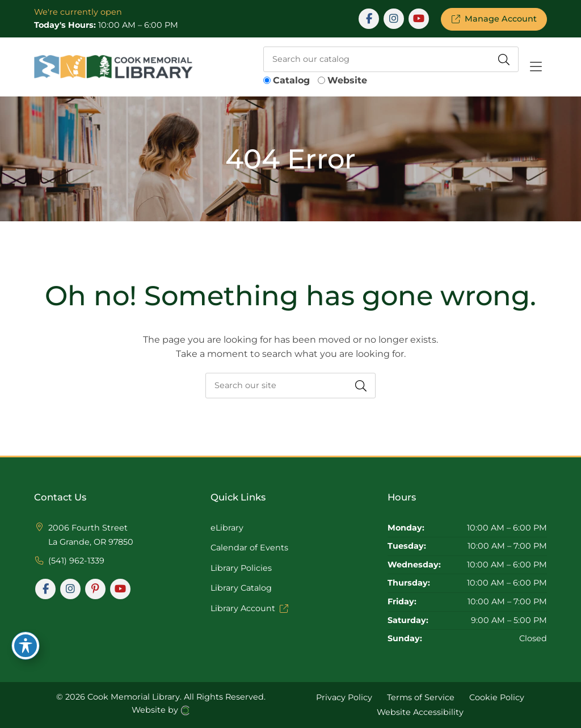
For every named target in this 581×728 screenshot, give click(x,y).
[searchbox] (391, 59)
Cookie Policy (497, 697)
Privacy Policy (344, 697)
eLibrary (227, 528)
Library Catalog (241, 588)
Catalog (291, 80)
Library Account (249, 608)
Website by (161, 710)
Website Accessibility (420, 712)
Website (347, 80)
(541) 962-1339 (76, 561)
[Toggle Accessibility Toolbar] (26, 646)
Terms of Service (421, 697)
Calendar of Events (249, 548)
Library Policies (241, 568)
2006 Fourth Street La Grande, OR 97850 (91, 535)
